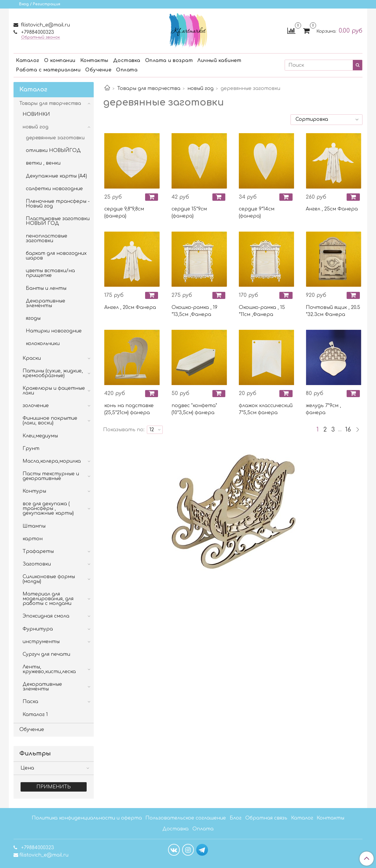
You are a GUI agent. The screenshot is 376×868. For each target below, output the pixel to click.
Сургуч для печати (46, 654)
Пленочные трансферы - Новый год (58, 204)
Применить (54, 787)
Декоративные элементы (46, 303)
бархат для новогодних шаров (56, 256)
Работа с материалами (48, 70)
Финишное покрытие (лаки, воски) (50, 421)
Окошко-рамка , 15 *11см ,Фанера (262, 311)
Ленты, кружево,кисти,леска (49, 669)
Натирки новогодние (54, 331)
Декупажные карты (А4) (56, 176)
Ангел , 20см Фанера (130, 307)
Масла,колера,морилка (52, 461)
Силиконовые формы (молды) (49, 579)
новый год (200, 88)
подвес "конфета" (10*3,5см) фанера (194, 409)
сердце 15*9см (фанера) (189, 213)
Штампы (34, 526)
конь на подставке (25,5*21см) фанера (129, 409)
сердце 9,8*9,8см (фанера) (124, 213)
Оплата (127, 70)
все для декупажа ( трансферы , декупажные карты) (48, 509)
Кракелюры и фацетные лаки (54, 391)
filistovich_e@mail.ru (45, 25)
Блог (236, 818)
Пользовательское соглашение (186, 818)
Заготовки (37, 564)
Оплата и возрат (169, 61)
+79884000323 (37, 32)
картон (33, 539)
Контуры (34, 491)
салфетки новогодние (54, 189)
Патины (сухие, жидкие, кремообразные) (53, 373)
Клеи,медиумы (40, 436)
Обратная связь (266, 818)
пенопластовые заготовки (47, 238)
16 (348, 430)
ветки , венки (43, 163)
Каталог (28, 61)
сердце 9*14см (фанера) (257, 213)
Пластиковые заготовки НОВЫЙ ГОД (58, 221)
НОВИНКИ (36, 114)
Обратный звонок (41, 37)
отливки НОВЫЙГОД (53, 150)
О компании (60, 61)
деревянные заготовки (55, 138)
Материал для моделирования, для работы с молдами (48, 599)
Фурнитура (38, 629)
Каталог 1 (35, 715)
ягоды (33, 318)
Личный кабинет (219, 61)
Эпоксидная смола (46, 616)
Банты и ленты (46, 288)
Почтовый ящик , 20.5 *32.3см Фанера (333, 311)
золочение (36, 406)
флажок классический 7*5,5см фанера (266, 409)
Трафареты (38, 551)
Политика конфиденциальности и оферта (87, 818)
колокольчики (43, 344)
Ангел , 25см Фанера (332, 209)
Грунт (31, 449)
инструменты (41, 642)
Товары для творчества (149, 88)
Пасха (30, 702)
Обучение (98, 70)
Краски (32, 358)
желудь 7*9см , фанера (323, 409)
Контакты (94, 61)
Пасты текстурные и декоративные (51, 476)
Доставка (127, 61)
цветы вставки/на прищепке (50, 273)
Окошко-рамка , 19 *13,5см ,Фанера (194, 311)
